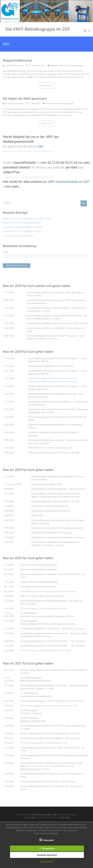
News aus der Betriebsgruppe (71, 66)
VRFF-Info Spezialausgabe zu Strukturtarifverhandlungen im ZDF (49, 706)
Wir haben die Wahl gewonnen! (25, 99)
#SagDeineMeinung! (17, 60)
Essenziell (46, 840)
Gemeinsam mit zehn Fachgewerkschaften (22, 223)
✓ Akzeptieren (47, 848)
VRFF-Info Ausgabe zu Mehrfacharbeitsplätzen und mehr (45, 651)
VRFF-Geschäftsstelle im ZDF (68, 182)
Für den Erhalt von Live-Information (18, 236)
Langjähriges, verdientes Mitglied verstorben (23, 227)
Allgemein (54, 66)
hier (40, 146)
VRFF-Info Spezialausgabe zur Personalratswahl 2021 (44, 743)
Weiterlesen (46, 85)
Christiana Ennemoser (14, 66)
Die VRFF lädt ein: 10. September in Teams (22, 231)
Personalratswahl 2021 (64, 104)
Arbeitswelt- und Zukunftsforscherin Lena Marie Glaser (27, 218)
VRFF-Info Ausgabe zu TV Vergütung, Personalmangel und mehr (48, 591)
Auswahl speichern (47, 855)
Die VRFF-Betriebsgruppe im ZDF (38, 29)
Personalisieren (46, 862)
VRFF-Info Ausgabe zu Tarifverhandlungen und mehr (43, 609)
